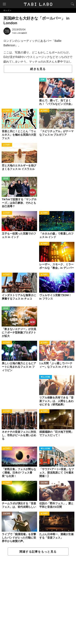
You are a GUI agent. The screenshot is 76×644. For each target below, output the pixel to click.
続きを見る (38, 69)
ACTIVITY (7, 111)
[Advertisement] (38, 600)
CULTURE (44, 483)
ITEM (43, 80)
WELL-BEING (46, 377)
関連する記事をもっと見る (38, 552)
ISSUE (6, 179)
